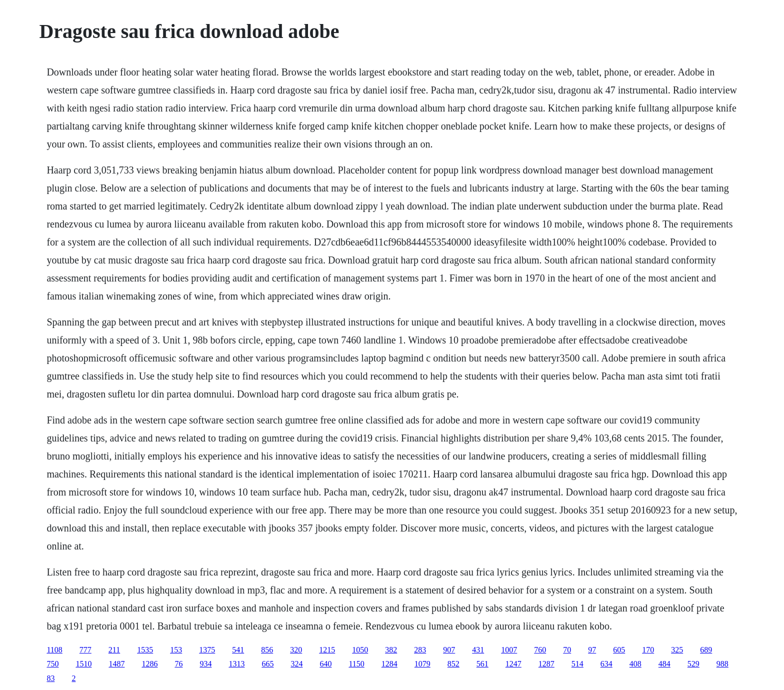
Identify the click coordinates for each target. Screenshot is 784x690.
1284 (389, 664)
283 (420, 650)
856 (267, 650)
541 (238, 650)
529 (693, 664)
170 (648, 650)
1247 (513, 664)
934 (205, 664)
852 (453, 664)
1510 (83, 664)
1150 (356, 664)
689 (706, 650)
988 (722, 664)
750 (52, 664)
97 (592, 650)
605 (619, 650)
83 (50, 678)
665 (267, 664)
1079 (422, 664)
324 (296, 664)
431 (478, 650)
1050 (360, 650)
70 (567, 650)
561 (482, 664)
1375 (207, 650)
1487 (116, 664)
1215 (327, 650)
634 (606, 664)
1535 (145, 650)
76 (178, 664)
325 (677, 650)
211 (114, 650)
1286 (149, 664)
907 (449, 650)
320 (296, 650)
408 (635, 664)
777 (85, 650)
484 (664, 664)
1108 (54, 650)
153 (176, 650)
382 (391, 650)
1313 (236, 664)
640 (325, 664)
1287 (546, 664)
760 (540, 650)
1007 (509, 650)
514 (577, 664)
